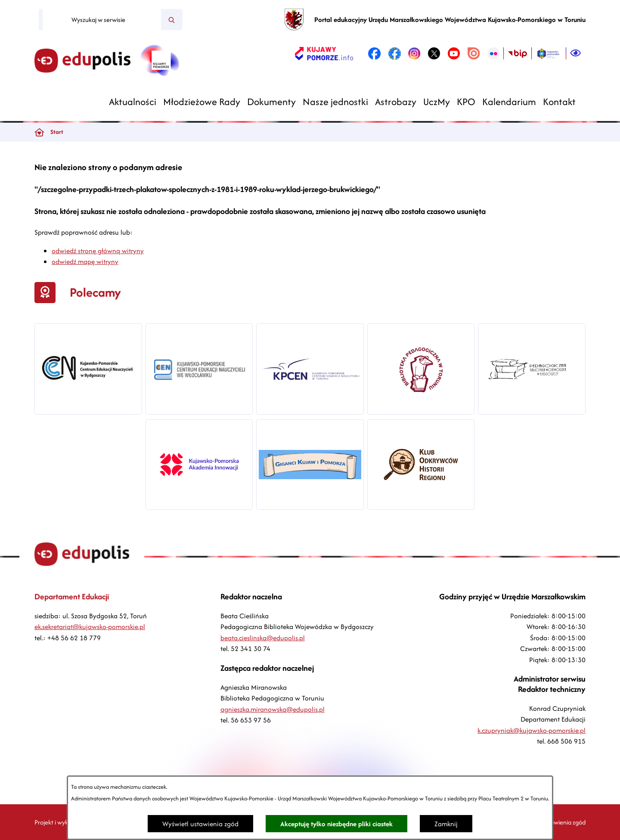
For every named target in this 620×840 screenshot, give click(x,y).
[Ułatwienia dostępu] (576, 53)
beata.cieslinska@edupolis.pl (263, 638)
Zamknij (446, 824)
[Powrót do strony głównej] (39, 132)
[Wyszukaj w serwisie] (102, 20)
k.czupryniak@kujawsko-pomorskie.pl (532, 730)
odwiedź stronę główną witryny (98, 251)
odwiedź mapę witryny (85, 262)
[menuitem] (133, 102)
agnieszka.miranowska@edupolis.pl (273, 709)
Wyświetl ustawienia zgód (200, 824)
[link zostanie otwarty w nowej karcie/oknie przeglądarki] (324, 53)
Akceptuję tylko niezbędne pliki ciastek (336, 824)
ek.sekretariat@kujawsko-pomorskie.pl (90, 627)
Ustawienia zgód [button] (564, 822)
